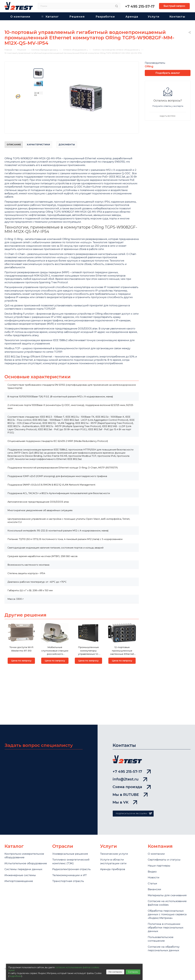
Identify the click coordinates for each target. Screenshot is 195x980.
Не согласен (115, 972)
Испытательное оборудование (15, 861)
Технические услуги (114, 850)
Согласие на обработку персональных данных (164, 948)
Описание (14, 145)
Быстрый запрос (174, 6)
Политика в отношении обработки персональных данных (166, 926)
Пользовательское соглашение (161, 938)
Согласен (133, 972)
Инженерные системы (20, 876)
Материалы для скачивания (168, 893)
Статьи (153, 880)
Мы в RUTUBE (130, 790)
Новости (154, 874)
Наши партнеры (159, 862)
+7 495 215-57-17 (140, 6)
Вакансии (155, 887)
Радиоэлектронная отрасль (72, 866)
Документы (67, 145)
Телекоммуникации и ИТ (70, 872)
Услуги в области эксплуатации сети (114, 858)
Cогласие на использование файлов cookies (168, 901)
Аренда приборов (113, 866)
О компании (156, 850)
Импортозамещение (19, 882)
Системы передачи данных (24, 869)
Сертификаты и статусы (164, 856)
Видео (152, 868)
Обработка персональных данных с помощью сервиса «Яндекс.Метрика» (168, 913)
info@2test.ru (130, 774)
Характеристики (38, 145)
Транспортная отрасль (68, 878)
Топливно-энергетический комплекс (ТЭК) (71, 858)
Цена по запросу (21, 661)
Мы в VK (125, 798)
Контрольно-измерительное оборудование (24, 851)
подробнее (15, 976)
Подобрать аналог (168, 73)
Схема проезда (132, 782)
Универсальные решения (70, 850)
